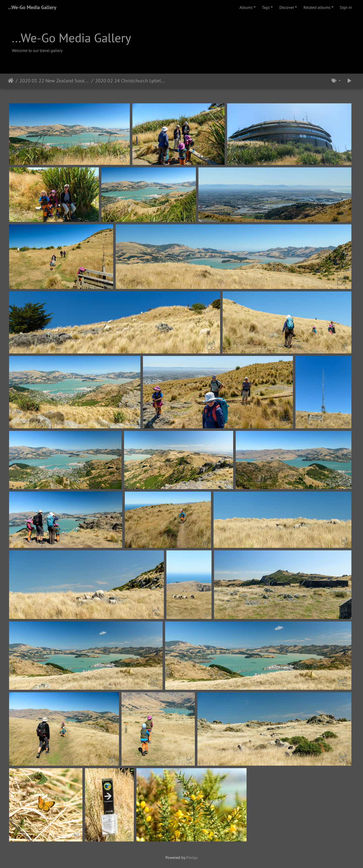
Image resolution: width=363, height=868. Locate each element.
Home (11, 81)
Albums (246, 7)
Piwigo (192, 857)
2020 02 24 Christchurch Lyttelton (130, 81)
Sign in (346, 7)
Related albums (317, 7)
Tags (266, 7)
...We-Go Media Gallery (32, 7)
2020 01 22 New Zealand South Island (54, 81)
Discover (287, 7)
